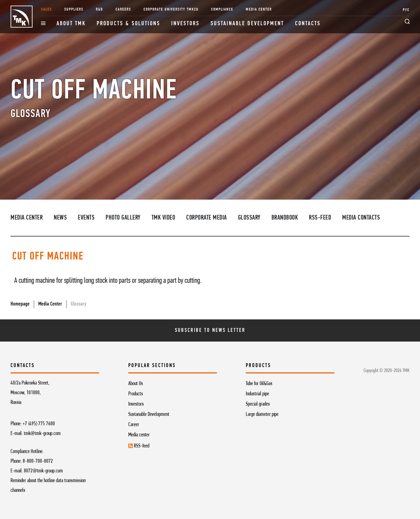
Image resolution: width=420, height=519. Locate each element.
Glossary (249, 218)
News (60, 218)
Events (86, 218)
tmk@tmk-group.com (42, 434)
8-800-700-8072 (38, 461)
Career (134, 425)
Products (136, 394)
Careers (123, 10)
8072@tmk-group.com (43, 471)
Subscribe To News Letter (210, 330)
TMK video (163, 218)
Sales (46, 10)
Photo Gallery (123, 218)
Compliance (222, 10)
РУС (406, 10)
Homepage (20, 304)
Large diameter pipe (262, 414)
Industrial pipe (257, 394)
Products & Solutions (128, 24)
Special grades (258, 404)
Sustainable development (247, 24)
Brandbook (285, 218)
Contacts (308, 24)
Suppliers (74, 10)
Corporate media (207, 218)
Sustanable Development (149, 414)
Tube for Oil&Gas (259, 384)
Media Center (259, 10)
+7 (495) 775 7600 (39, 424)
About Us (136, 384)
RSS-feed (320, 218)
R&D (99, 10)
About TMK (71, 24)
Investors (185, 24)
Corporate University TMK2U (171, 10)
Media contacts (361, 218)
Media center (139, 435)
